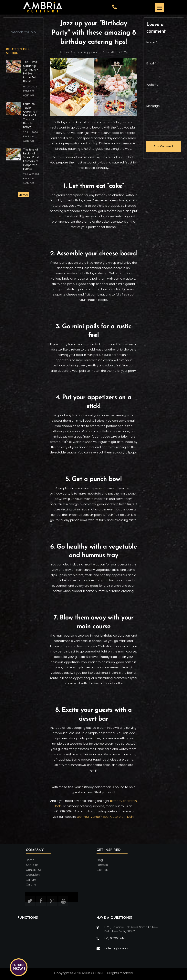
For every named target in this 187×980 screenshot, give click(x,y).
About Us (32, 865)
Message (153, 106)
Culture (31, 880)
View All (23, 195)
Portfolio (102, 865)
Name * (152, 42)
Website (152, 85)
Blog (100, 860)
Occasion (33, 875)
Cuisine (31, 885)
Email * (151, 63)
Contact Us (34, 870)
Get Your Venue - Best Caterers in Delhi (106, 817)
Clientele (103, 870)
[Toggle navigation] (159, 7)
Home (30, 860)
